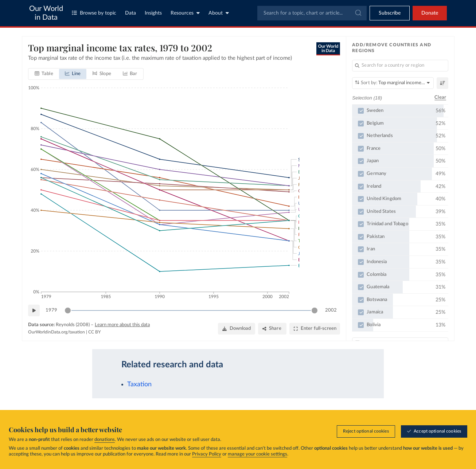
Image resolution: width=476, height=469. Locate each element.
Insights (153, 13)
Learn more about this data (122, 325)
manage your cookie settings (257, 454)
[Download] (236, 329)
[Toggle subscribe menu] (390, 13)
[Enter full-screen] (315, 329)
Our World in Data (46, 13)
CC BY (94, 332)
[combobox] (312, 13)
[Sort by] (393, 83)
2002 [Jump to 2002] (331, 310)
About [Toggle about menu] (219, 13)
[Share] (272, 329)
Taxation (139, 384)
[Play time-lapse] (34, 310)
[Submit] (358, 13)
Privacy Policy (207, 454)
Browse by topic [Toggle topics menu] (94, 13)
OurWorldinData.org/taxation (56, 332)
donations (105, 440)
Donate (430, 13)
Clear (440, 97)
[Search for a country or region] (400, 66)
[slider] (68, 310)
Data (130, 13)
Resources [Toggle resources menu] (185, 13)
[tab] (44, 74)
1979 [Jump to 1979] (51, 310)
